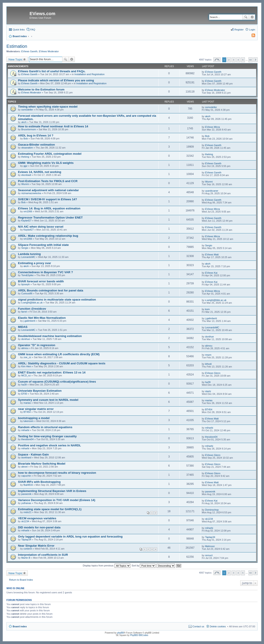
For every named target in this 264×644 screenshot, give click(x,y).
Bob (26, 138)
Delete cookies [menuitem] (218, 626)
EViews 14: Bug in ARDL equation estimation (49, 208)
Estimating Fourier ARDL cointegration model (50, 154)
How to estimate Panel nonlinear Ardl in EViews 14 (53, 126)
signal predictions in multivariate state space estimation (57, 300)
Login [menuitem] (252, 30)
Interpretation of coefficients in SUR (43, 555)
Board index (20, 626)
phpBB (121, 633)
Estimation (17, 46)
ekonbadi (26, 175)
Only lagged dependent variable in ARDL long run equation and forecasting (70, 537)
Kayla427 (26, 221)
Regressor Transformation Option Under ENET (50, 218)
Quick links (19, 30)
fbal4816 (28, 485)
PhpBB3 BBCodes (139, 635)
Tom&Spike (28, 275)
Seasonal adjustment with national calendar (48, 190)
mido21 (28, 512)
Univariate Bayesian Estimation (40, 391)
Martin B (26, 558)
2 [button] (229, 60)
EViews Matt (212, 255)
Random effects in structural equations (45, 427)
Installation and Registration (89, 74)
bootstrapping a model (34, 418)
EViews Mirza (212, 127)
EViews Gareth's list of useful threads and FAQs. (52, 71)
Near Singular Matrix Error (36, 546)
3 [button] (234, 60)
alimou (25, 348)
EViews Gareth (29, 51)
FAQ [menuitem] (33, 30)
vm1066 (28, 211)
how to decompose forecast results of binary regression (57, 473)
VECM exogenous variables (37, 518)
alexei (25, 467)
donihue (26, 339)
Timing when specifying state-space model (48, 107)
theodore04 (28, 439)
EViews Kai (211, 273)
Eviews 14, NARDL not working (40, 172)
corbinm (28, 549)
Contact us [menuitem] (198, 626)
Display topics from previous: (107, 566)
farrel (24, 312)
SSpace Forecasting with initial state (43, 245)
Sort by (144, 566)
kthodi (208, 364)
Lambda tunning (29, 254)
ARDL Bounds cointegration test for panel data (51, 290)
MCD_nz (26, 375)
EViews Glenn (213, 373)
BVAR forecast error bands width (41, 281)
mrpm (208, 355)
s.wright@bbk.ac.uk (32, 303)
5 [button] (243, 60)
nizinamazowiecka (31, 193)
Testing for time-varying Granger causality (47, 436)
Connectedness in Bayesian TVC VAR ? (45, 272)
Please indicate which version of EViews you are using (56, 80)
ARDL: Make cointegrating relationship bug (48, 236)
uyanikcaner (212, 191)
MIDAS (23, 327)
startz (208, 391)
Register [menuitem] (239, 30)
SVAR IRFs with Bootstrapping (39, 482)
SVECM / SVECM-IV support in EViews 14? (48, 199)
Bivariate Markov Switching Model (42, 464)
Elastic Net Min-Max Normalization (42, 318)
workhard (26, 457)
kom (207, 309)
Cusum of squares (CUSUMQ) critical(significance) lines (57, 382)
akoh (24, 122)
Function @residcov (32, 309)
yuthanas (26, 503)
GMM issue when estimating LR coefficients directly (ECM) (59, 354)
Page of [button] (217, 60)
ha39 (24, 385)
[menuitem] (251, 36)
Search (246, 17)
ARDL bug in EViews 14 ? (36, 135)
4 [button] (238, 60)
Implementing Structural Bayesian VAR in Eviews (52, 491)
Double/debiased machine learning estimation (50, 336)
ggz (26, 166)
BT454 (27, 412)
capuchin (26, 476)
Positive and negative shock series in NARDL (50, 445)
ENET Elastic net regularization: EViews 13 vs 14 (52, 372)
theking (25, 157)
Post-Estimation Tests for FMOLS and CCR (48, 181)
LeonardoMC (28, 257)
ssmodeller (27, 110)
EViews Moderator (49, 51)
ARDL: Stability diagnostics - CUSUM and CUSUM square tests (62, 363)
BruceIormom (29, 129)
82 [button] (251, 60)
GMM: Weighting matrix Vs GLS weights (46, 163)
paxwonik (26, 494)
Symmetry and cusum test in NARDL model (48, 400)
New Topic (16, 59)
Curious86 (27, 293)
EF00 (24, 394)
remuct (209, 555)
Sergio (25, 248)
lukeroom (29, 421)
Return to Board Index (21, 580)
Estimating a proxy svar (35, 263)
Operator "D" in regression (37, 345)
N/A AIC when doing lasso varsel (41, 227)
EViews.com (42, 14)
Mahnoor (210, 546)
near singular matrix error (36, 409)
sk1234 (25, 521)
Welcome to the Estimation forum (41, 89)
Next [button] (255, 60)
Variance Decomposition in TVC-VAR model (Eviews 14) (57, 500)
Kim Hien (26, 366)
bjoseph (26, 284)
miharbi (25, 430)
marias (27, 403)
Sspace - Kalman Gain (33, 454)
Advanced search (252, 17)
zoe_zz (27, 357)
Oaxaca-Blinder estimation (36, 145)
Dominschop (212, 510)
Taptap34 (26, 540)
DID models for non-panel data (39, 527)
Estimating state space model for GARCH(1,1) (50, 509)
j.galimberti (29, 321)
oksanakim (27, 148)
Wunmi (25, 184)
